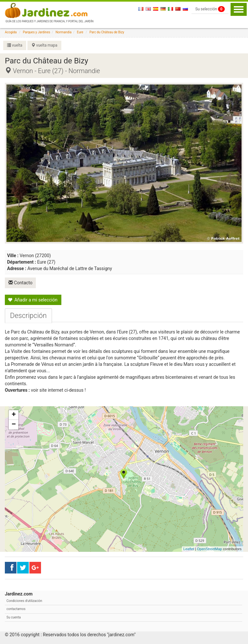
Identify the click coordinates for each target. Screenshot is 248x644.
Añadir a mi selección (33, 300)
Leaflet (189, 549)
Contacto (21, 283)
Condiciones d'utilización (24, 600)
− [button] (14, 424)
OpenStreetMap (210, 549)
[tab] (28, 315)
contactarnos (16, 609)
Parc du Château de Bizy (107, 32)
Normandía (64, 32)
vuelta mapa (44, 45)
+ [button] (14, 415)
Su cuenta (14, 617)
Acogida (11, 32)
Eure (80, 32)
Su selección (210, 9)
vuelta (15, 45)
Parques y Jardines (37, 32)
